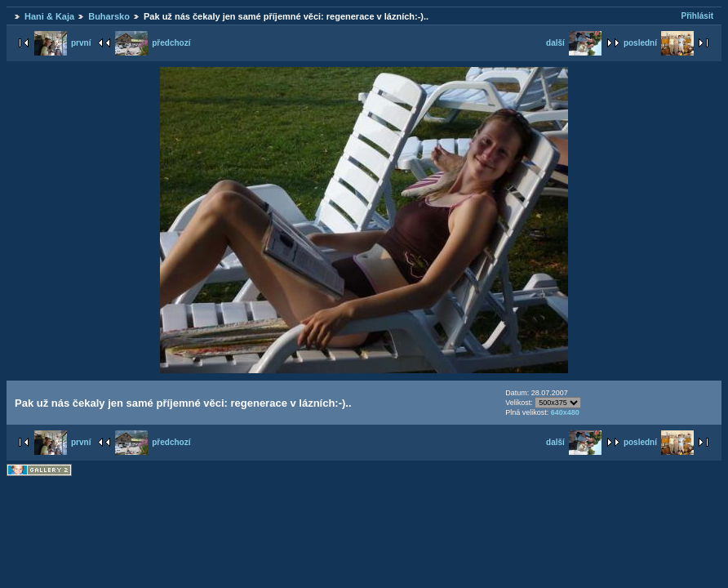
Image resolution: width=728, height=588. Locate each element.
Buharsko (109, 16)
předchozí (153, 43)
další (574, 43)
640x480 (565, 412)
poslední (659, 43)
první (62, 43)
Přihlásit (697, 16)
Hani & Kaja (49, 16)
